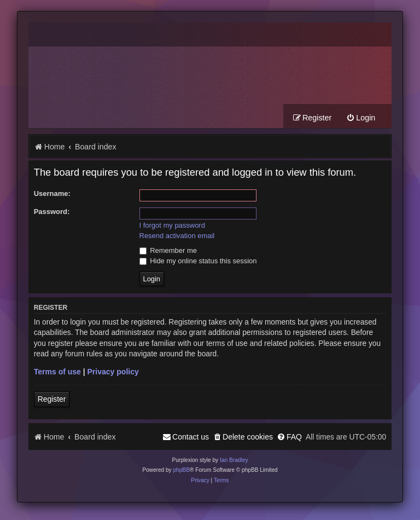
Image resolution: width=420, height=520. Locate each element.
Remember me (168, 250)
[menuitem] (361, 118)
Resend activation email (177, 236)
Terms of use (57, 372)
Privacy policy (113, 372)
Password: (52, 212)
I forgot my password (172, 225)
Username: (52, 193)
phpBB (181, 470)
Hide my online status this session (198, 261)
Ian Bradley (234, 460)
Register (52, 399)
